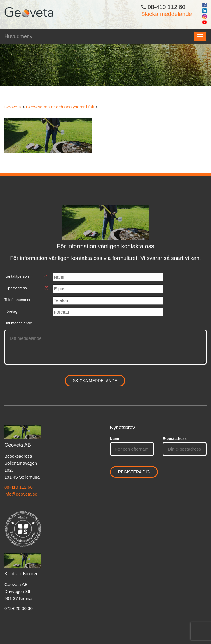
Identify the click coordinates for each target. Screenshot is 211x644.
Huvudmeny (18, 36)
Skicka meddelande (166, 14)
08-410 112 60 (19, 487)
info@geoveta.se (21, 494)
